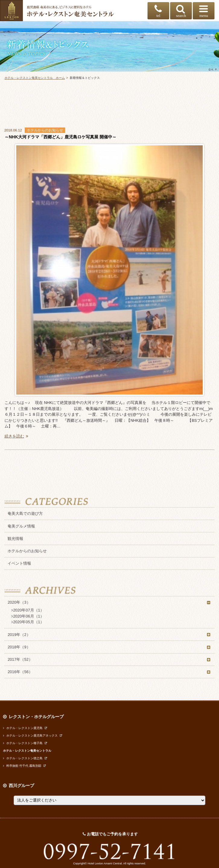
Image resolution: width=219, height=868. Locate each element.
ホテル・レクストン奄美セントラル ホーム (35, 78)
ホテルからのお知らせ (27, 551)
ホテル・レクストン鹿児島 (23, 728)
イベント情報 (19, 563)
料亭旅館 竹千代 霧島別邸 (22, 766)
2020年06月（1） (28, 616)
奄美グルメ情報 (21, 526)
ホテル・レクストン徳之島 (23, 758)
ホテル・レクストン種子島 (23, 743)
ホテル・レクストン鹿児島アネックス (30, 736)
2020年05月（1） (28, 622)
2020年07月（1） (28, 610)
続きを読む (17, 436)
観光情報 (15, 539)
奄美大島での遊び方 (25, 513)
